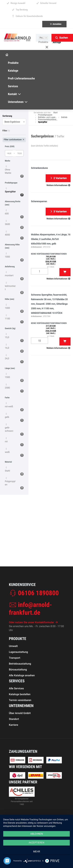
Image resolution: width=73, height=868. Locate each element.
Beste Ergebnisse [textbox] (12, 122)
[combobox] (14, 122)
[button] (59, 185)
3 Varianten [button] (58, 212)
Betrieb (64, 117)
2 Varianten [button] (58, 178)
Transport (15, 675)
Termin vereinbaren (20, 717)
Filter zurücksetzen (14, 140)
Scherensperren (39, 201)
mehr (37, 852)
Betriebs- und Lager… (47, 117)
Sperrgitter (43, 122)
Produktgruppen (45, 115)
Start (55, 113)
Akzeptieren (36, 843)
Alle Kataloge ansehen (22, 693)
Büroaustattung (18, 687)
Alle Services (16, 706)
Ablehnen (37, 834)
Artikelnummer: (36, 247)
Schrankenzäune (39, 168)
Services (13, 86)
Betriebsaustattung (20, 681)
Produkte (13, 63)
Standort (14, 736)
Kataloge (13, 71)
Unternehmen (18, 102)
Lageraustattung (18, 669)
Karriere (14, 742)
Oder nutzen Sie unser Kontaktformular (33, 640)
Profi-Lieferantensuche (21, 79)
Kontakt (15, 94)
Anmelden (56, 24)
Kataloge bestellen (20, 712)
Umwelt (13, 663)
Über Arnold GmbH (20, 730)
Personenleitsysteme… (48, 120)
